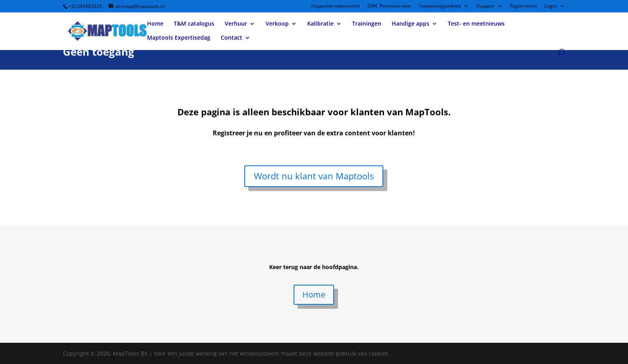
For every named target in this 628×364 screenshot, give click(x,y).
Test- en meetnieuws (476, 24)
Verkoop (277, 24)
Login (551, 6)
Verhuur (236, 24)
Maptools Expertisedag (179, 38)
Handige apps (411, 24)
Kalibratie (320, 24)
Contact (231, 38)
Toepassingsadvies (440, 6)
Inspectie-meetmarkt (336, 6)
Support (485, 6)
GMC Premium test (389, 6)
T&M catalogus (194, 24)
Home (155, 24)
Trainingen (367, 24)
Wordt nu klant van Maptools (314, 176)
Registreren (523, 6)
